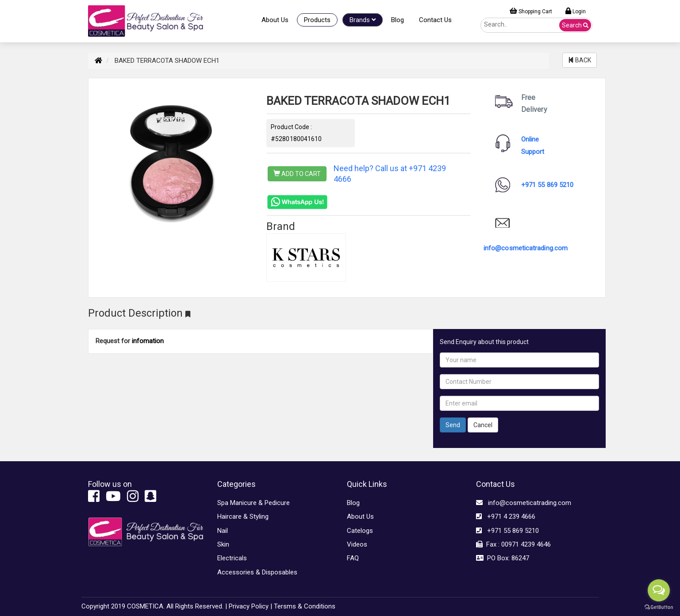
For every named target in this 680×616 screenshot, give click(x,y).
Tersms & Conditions (305, 606)
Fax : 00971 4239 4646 (513, 544)
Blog (398, 20)
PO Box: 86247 (503, 558)
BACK (580, 60)
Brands (363, 20)
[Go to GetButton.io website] (659, 607)
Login (576, 11)
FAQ (353, 558)
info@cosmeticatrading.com (526, 248)
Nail (223, 531)
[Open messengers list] (659, 590)
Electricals (232, 558)
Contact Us (435, 20)
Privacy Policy (249, 606)
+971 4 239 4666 (506, 517)
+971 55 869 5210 (547, 185)
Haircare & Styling (243, 517)
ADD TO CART (297, 174)
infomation (148, 341)
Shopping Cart (531, 11)
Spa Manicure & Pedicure (254, 503)
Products (317, 20)
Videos (357, 544)
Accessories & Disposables (257, 572)
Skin (223, 544)
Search (575, 25)
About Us (275, 20)
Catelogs (360, 531)
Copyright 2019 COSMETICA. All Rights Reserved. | (154, 606)
